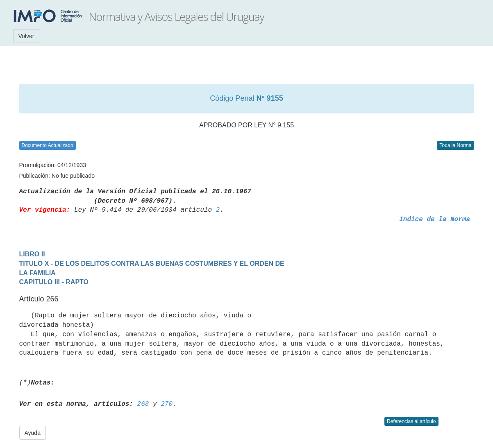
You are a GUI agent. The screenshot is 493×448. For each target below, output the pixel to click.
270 (167, 404)
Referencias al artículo (411, 421)
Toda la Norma (455, 145)
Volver (26, 36)
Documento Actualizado (48, 145)
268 (143, 404)
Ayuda (33, 433)
